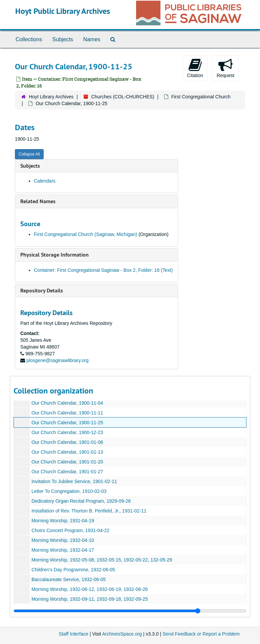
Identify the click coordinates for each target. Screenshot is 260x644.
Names (92, 39)
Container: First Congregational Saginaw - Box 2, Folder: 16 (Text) (103, 270)
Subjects (62, 39)
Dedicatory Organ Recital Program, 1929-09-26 (81, 501)
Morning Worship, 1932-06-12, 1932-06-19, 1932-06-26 (90, 589)
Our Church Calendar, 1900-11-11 (67, 413)
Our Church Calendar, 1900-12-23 (67, 432)
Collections (29, 39)
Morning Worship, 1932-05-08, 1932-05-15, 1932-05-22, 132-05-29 (102, 560)
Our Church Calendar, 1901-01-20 (67, 462)
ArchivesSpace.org (122, 634)
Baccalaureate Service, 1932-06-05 (69, 579)
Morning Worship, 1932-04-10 (63, 540)
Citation (195, 68)
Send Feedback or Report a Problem (201, 634)
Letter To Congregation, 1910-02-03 (69, 491)
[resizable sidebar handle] (130, 611)
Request (225, 68)
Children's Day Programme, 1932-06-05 (73, 570)
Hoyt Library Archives (51, 97)
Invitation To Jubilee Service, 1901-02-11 (74, 481)
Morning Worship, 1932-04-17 (63, 550)
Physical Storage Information (55, 255)
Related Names (38, 201)
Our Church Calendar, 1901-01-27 (67, 472)
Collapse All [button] (29, 154)
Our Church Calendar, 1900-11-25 (67, 423)
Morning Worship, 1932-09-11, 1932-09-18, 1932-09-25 (90, 599)
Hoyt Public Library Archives (63, 11)
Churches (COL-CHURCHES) (123, 97)
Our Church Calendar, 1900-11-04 (67, 403)
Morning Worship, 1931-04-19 (63, 521)
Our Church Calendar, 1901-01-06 (67, 442)
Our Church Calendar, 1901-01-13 (67, 452)
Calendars (45, 181)
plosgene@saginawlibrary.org (58, 360)
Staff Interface (74, 634)
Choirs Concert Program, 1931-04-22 (70, 530)
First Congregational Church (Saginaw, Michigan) (85, 234)
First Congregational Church (201, 97)
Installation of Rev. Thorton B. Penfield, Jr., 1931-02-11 (89, 511)
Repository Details (42, 291)
